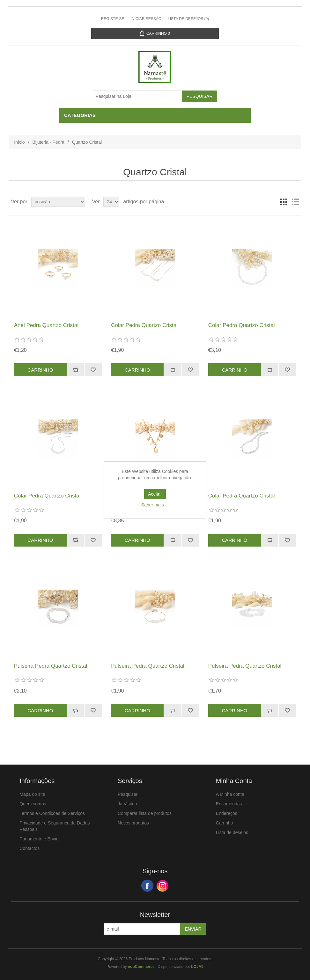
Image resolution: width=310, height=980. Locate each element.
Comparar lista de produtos (145, 813)
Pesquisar (128, 794)
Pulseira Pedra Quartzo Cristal (51, 666)
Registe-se (113, 19)
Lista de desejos (232, 832)
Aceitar (155, 494)
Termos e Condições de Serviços (52, 813)
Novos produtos (133, 823)
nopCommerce (141, 967)
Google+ (163, 886)
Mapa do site (32, 794)
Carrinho (225, 823)
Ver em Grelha (284, 202)
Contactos (30, 848)
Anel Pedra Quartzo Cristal (46, 325)
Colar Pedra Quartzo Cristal (144, 325)
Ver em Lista (295, 202)
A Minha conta (230, 794)
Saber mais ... (155, 505)
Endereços (227, 813)
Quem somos (33, 804)
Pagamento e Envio (39, 839)
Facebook (147, 886)
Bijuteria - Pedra (48, 142)
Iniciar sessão (146, 19)
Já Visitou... (129, 804)
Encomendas (229, 804)
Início (19, 142)
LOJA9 (197, 967)
